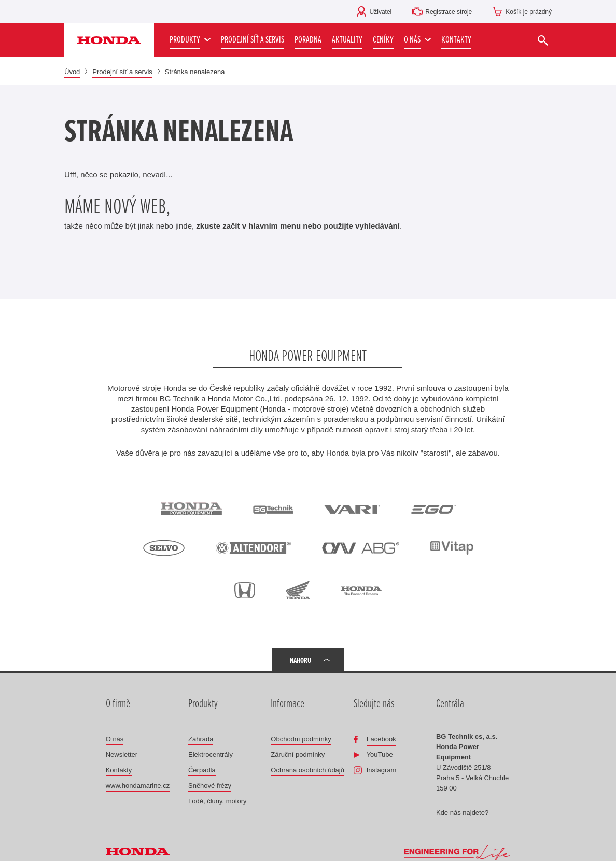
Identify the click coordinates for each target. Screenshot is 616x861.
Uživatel (381, 12)
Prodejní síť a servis (122, 72)
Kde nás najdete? (462, 813)
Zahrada (201, 739)
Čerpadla (202, 770)
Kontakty (119, 770)
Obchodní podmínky (301, 739)
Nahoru (300, 660)
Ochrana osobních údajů (307, 770)
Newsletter (122, 754)
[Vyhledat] (543, 40)
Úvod (72, 72)
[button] (417, 40)
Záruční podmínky (298, 754)
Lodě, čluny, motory (217, 801)
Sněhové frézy (210, 786)
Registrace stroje (449, 12)
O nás (115, 739)
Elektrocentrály (211, 754)
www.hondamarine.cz (138, 786)
